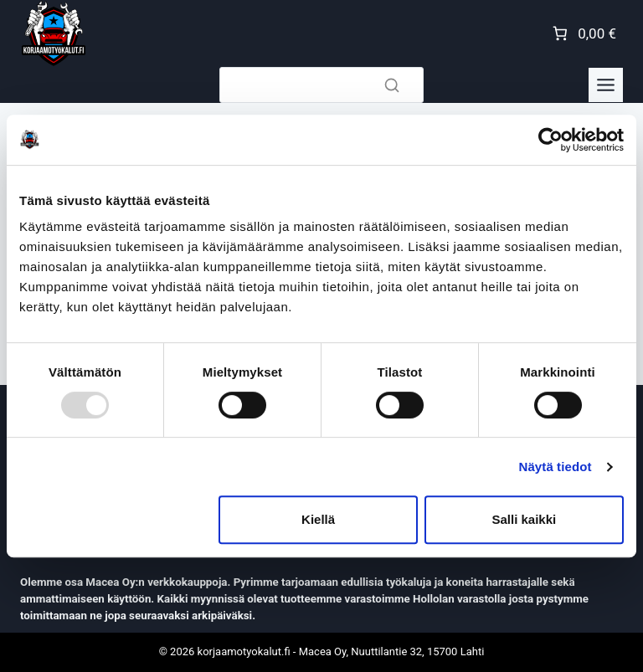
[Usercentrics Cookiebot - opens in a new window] (550, 140)
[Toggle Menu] (606, 85)
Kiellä (318, 519)
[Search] (321, 85)
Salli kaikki (525, 519)
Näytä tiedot (556, 467)
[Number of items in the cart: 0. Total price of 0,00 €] (583, 33)
